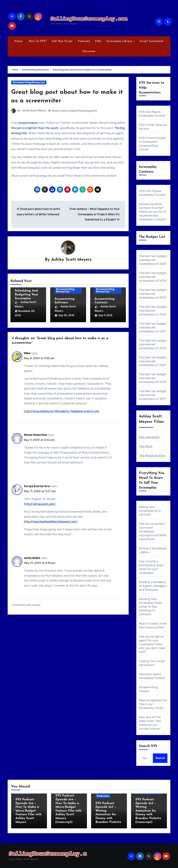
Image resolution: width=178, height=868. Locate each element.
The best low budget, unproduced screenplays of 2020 (153, 344)
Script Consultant (152, 41)
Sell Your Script (62, 41)
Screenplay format (151, 678)
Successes (89, 51)
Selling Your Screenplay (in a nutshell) (150, 511)
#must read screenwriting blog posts (74, 111)
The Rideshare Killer (152, 456)
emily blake (32, 557)
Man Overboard (149, 437)
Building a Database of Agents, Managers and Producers (153, 586)
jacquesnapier (28, 123)
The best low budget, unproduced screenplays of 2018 (153, 378)
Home (18, 41)
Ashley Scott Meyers (34, 111)
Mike (27, 352)
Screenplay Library (120, 41)
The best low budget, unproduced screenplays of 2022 (153, 311)
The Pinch (146, 446)
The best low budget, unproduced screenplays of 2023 (153, 294)
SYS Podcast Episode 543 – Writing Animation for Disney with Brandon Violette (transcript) (148, 811)
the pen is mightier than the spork (35, 128)
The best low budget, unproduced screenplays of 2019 (153, 361)
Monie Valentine (36, 434)
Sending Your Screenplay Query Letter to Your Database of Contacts (151, 607)
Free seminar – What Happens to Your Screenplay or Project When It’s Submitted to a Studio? (95, 214)
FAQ (98, 41)
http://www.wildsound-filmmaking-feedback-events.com (62, 410)
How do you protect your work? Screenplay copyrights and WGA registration (153, 531)
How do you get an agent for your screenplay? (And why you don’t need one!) (152, 644)
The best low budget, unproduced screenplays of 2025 (153, 260)
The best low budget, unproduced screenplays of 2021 (153, 327)
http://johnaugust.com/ (40, 503)
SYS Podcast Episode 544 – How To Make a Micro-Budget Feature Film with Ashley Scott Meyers (28, 811)
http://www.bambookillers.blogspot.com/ (51, 520)
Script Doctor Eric (37, 485)
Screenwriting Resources (29, 82)
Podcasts (84, 41)
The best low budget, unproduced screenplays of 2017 (153, 395)
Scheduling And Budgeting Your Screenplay (27, 295)
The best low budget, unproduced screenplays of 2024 (153, 277)
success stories (149, 729)
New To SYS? (37, 41)
